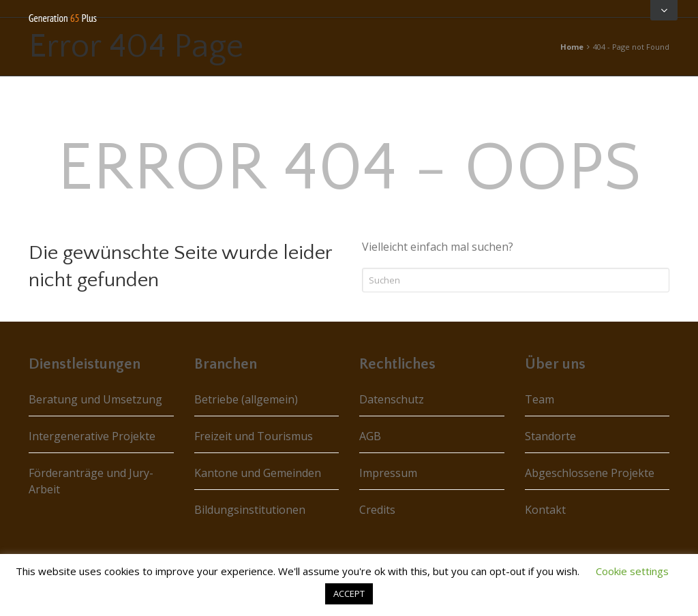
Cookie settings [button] (632, 571)
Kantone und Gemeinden (258, 473)
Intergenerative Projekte (92, 436)
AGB (370, 436)
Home (572, 47)
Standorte (550, 436)
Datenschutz (392, 399)
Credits (377, 510)
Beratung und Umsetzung (95, 399)
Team (540, 399)
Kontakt (545, 510)
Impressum (388, 473)
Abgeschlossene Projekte (590, 473)
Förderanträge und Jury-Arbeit (91, 481)
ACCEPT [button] (349, 594)
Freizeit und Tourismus (254, 436)
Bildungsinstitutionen (250, 510)
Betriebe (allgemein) (246, 399)
